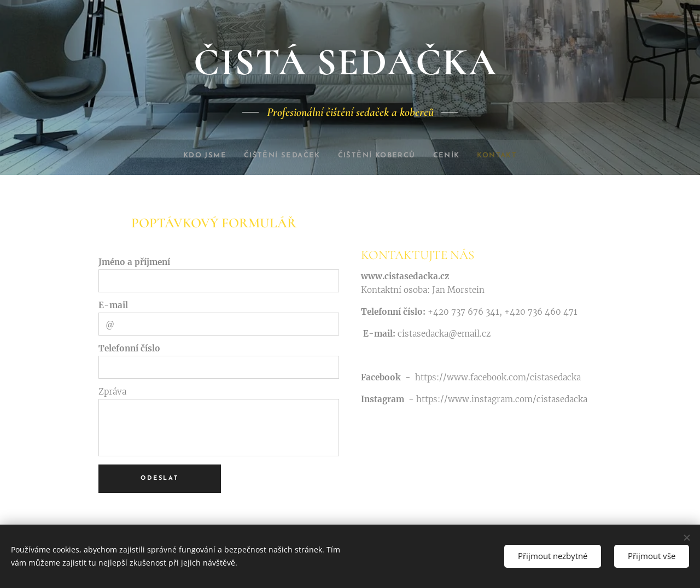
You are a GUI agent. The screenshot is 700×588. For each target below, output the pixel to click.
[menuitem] (194, 156)
